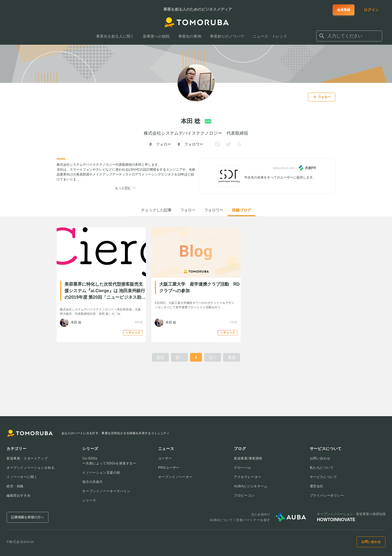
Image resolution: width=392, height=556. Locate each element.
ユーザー (165, 458)
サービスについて (324, 477)
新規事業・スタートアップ (27, 458)
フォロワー (214, 210)
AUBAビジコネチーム (251, 486)
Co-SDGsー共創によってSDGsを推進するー (109, 461)
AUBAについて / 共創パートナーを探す (240, 520)
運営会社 (317, 486)
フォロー (188, 210)
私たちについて (322, 468)
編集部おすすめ (19, 495)
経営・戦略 (15, 486)
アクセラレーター (248, 477)
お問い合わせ (320, 458)
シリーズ (89, 500)
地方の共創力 (93, 482)
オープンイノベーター (175, 477)
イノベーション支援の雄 (101, 473)
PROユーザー (169, 468)
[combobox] (349, 36)
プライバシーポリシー (327, 495)
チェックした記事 (156, 210)
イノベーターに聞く (22, 477)
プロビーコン (244, 495)
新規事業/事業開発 (248, 458)
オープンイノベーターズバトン (106, 491)
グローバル (242, 468)
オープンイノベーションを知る (30, 468)
